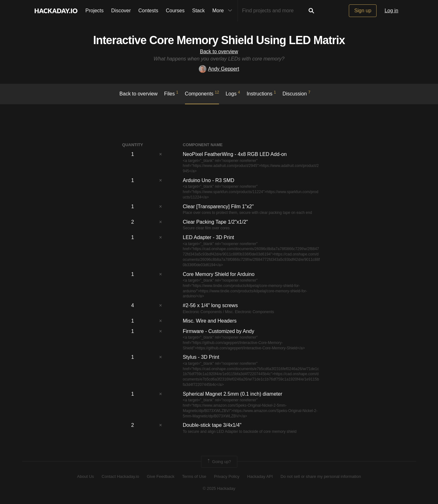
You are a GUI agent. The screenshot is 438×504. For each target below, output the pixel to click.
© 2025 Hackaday (219, 488)
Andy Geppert (219, 69)
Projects (95, 11)
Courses (175, 11)
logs (233, 93)
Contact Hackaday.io (121, 476)
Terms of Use (194, 476)
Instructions (261, 93)
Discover (121, 11)
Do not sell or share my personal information (321, 476)
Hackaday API (260, 476)
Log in (391, 11)
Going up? (219, 462)
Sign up (363, 11)
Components (202, 93)
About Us (86, 476)
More (224, 11)
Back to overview (219, 52)
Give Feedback (161, 476)
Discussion (296, 93)
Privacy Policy (227, 476)
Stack (199, 11)
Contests (148, 11)
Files (171, 93)
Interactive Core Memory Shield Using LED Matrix (219, 40)
